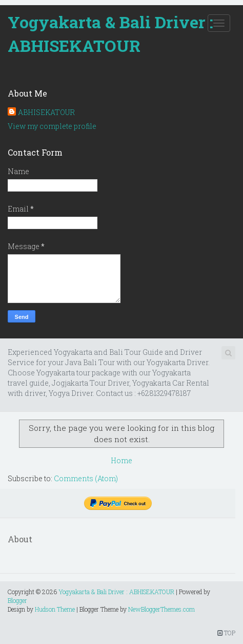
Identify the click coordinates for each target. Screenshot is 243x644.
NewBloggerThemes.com (161, 609)
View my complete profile (52, 126)
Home (121, 460)
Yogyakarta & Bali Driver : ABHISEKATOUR (110, 34)
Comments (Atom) (86, 478)
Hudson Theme (55, 609)
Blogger (17, 600)
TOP (226, 633)
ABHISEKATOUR (46, 112)
